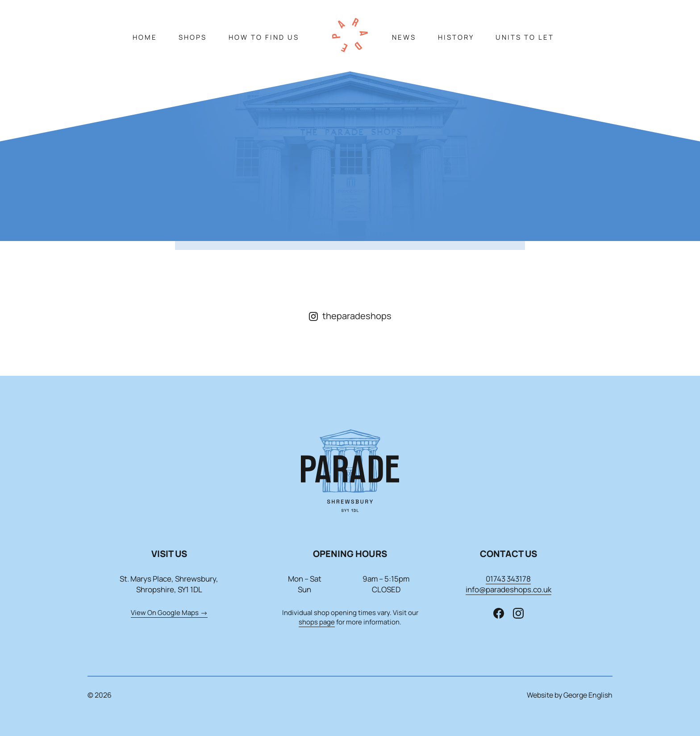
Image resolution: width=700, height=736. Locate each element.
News (404, 37)
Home (145, 37)
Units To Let (525, 37)
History (456, 37)
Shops (193, 37)
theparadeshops (350, 316)
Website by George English (570, 695)
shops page (317, 622)
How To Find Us (264, 37)
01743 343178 (508, 579)
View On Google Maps (169, 613)
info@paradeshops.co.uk (508, 589)
